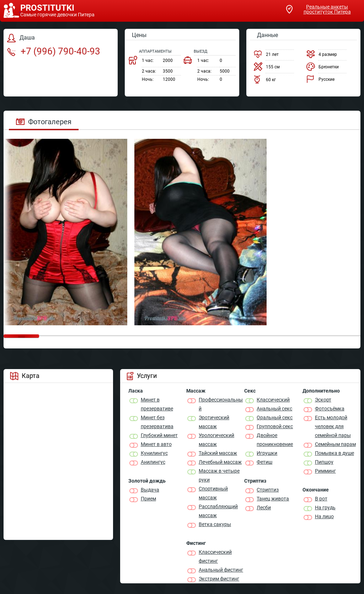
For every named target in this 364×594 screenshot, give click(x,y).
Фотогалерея (44, 122)
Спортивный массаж (213, 493)
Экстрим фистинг (219, 579)
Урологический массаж (216, 440)
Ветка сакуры (215, 524)
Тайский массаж (218, 453)
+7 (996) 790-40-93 (54, 51)
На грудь (325, 508)
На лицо (324, 516)
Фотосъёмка (330, 409)
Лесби (264, 508)
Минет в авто (156, 444)
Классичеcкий (273, 400)
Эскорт (323, 400)
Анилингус (153, 462)
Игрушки (267, 453)
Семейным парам (335, 444)
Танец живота (273, 499)
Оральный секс (275, 417)
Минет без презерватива (157, 422)
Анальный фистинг (221, 570)
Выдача (150, 490)
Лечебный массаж (220, 462)
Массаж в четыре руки (219, 475)
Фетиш (264, 462)
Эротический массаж (214, 422)
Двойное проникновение (275, 440)
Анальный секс (274, 409)
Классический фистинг (215, 556)
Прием (148, 499)
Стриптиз (268, 490)
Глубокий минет (159, 435)
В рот (321, 499)
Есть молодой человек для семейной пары (333, 426)
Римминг (325, 471)
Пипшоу (324, 462)
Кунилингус (154, 453)
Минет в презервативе (157, 404)
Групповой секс (275, 426)
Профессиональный (221, 404)
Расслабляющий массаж (218, 511)
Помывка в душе (334, 453)
